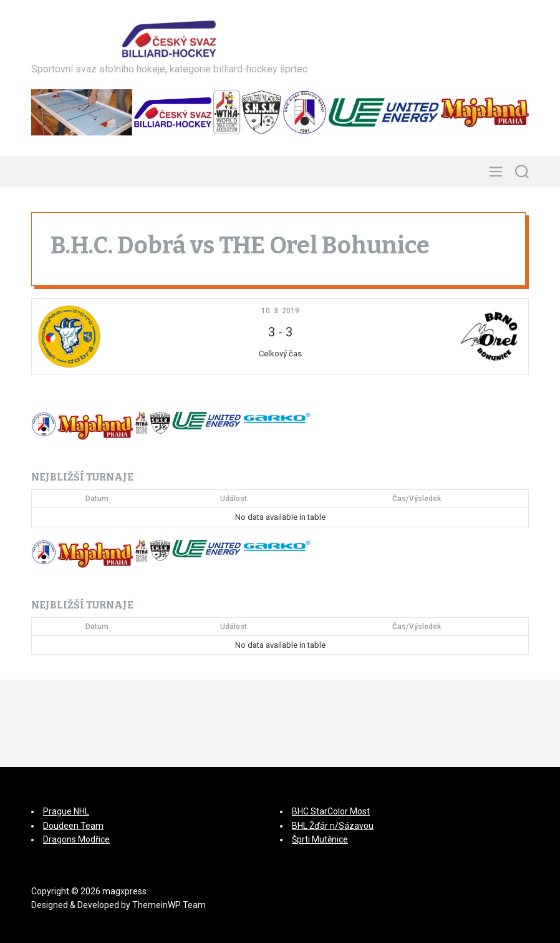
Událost (234, 499)
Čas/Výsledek (417, 499)
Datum (97, 499)
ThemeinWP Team (169, 905)
